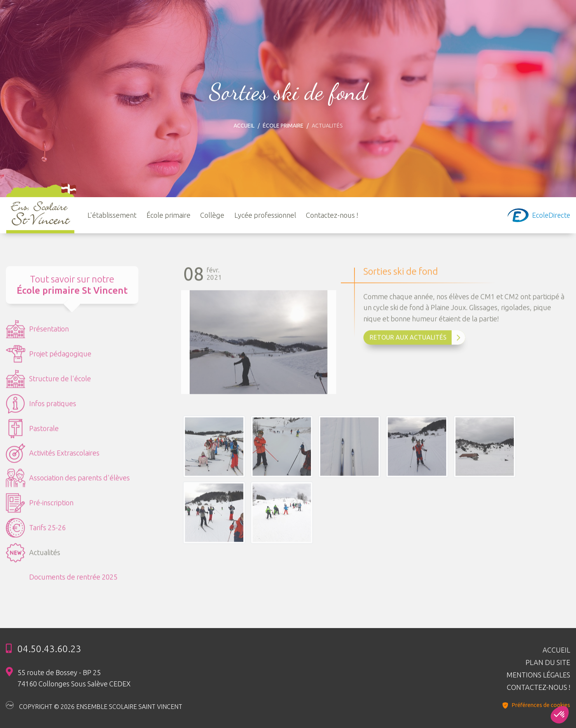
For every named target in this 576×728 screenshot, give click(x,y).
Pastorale (32, 432)
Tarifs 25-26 (36, 531)
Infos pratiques (41, 407)
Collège (212, 215)
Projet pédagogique (49, 357)
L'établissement (112, 215)
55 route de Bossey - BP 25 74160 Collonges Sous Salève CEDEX (74, 678)
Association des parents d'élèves (68, 481)
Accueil (244, 126)
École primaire (283, 126)
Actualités (33, 556)
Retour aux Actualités (415, 341)
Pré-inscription (40, 506)
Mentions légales (538, 675)
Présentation (37, 332)
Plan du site (548, 662)
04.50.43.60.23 (49, 649)
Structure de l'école (48, 382)
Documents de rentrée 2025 (73, 580)
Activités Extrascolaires (53, 457)
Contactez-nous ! (332, 215)
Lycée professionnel (265, 215)
